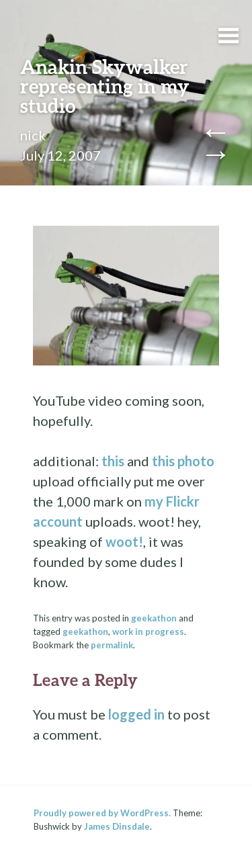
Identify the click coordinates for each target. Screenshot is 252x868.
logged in (136, 714)
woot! (124, 541)
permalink (112, 645)
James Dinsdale (117, 826)
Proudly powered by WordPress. (102, 813)
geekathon (154, 618)
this (113, 461)
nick (33, 135)
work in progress (148, 632)
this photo (183, 461)
